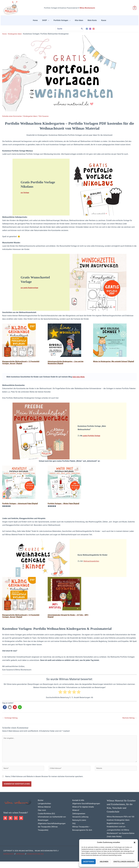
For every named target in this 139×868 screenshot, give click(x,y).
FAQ (74, 830)
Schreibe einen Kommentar (13, 119)
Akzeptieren (89, 862)
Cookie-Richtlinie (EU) (46, 820)
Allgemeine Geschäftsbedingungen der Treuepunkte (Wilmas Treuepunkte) (52, 833)
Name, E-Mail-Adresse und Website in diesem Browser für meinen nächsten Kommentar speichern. (44, 783)
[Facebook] (87, 31)
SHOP (47, 22)
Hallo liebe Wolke (79, 380)
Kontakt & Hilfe (78, 807)
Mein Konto (90, 22)
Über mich (42, 817)
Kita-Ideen (78, 22)
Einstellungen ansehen (124, 862)
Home (40, 22)
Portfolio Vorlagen (62, 22)
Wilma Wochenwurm (87, 8)
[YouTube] (21, 824)
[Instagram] (90, 31)
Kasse (99, 22)
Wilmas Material (44, 813)
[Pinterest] (94, 31)
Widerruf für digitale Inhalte (83, 813)
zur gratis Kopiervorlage (30, 290)
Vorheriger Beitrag (11, 721)
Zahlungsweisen (79, 820)
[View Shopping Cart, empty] (135, 8)
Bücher (41, 807)
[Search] (82, 31)
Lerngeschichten (44, 810)
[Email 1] (16, 824)
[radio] (60, 696)
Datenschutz (9, 860)
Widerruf (76, 817)
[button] (135, 842)
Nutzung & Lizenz (79, 827)
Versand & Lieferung (80, 823)
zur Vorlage (25, 195)
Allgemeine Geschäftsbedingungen (86, 810)
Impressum (22, 860)
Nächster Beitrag (129, 721)
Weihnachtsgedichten (92, 564)
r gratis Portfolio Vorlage (92, 439)
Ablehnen (104, 862)
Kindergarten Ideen (16, 36)
